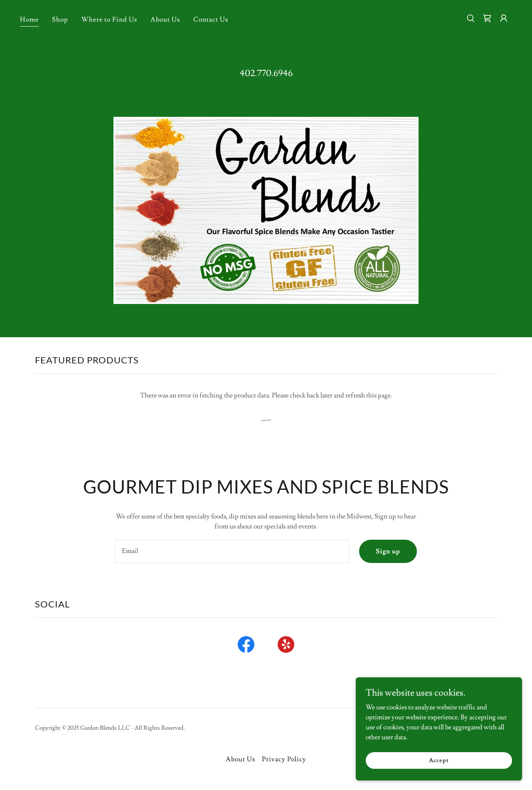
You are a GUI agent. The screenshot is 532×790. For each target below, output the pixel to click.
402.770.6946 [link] (266, 73)
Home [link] (29, 20)
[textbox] (232, 551)
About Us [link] (165, 20)
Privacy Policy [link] (284, 759)
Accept (439, 766)
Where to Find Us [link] (109, 20)
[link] (487, 18)
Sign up (388, 551)
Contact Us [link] (211, 20)
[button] (504, 18)
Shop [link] (60, 20)
